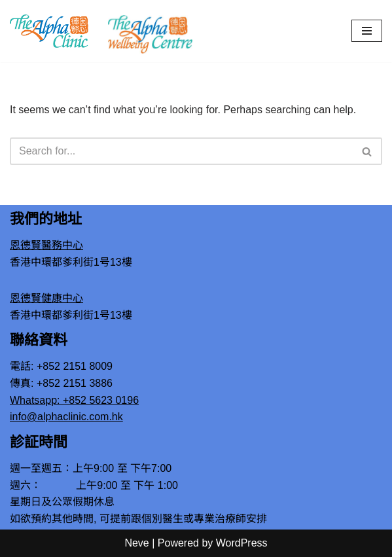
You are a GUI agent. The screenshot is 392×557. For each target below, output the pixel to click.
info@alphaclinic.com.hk (66, 417)
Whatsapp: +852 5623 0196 (74, 400)
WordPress (242, 543)
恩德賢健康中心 (46, 298)
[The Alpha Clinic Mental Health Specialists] (49, 31)
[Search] (181, 151)
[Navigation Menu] (367, 31)
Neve (136, 543)
